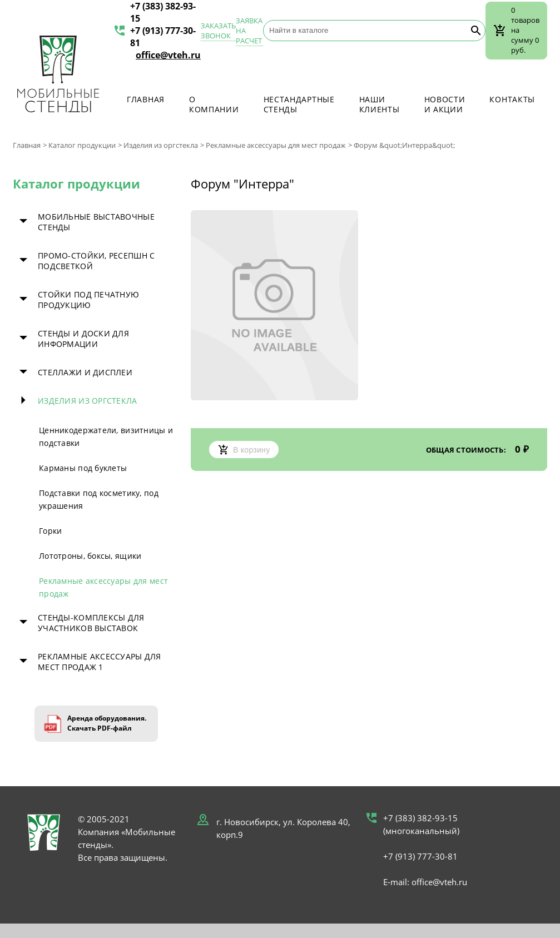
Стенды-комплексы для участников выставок (91, 623)
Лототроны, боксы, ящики (90, 556)
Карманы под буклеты (83, 468)
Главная (146, 99)
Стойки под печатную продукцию (88, 300)
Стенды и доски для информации (83, 339)
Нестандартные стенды (299, 104)
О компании (214, 104)
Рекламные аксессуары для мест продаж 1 (100, 662)
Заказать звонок (218, 31)
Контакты (512, 99)
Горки (50, 531)
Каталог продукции (82, 145)
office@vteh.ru (168, 55)
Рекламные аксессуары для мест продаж (276, 145)
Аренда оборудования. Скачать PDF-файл (107, 723)
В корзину (244, 450)
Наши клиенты (380, 104)
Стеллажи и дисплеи (85, 372)
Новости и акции (445, 104)
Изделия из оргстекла (161, 145)
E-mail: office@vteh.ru (425, 882)
